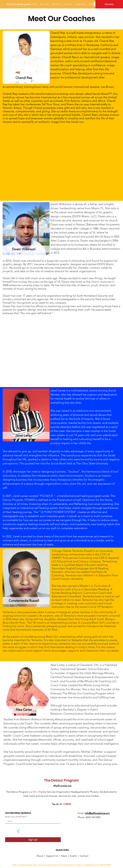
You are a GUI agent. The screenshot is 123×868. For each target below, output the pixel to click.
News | (65, 856)
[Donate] (109, 4)
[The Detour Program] (18, 4)
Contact (84, 856)
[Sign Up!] (33, 840)
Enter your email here (15, 817)
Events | (75, 856)
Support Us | (54, 856)
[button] (68, 4)
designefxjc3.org (69, 861)
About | (41, 856)
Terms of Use (80, 861)
